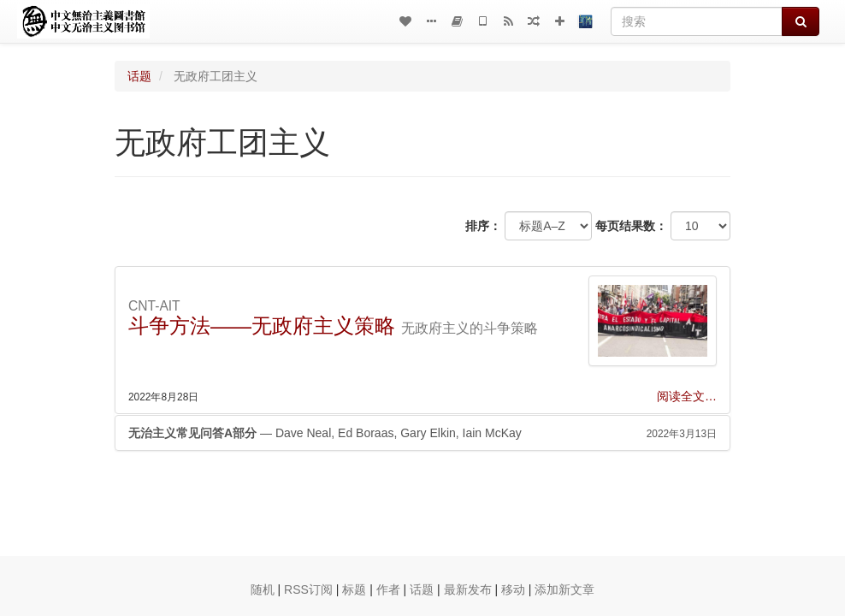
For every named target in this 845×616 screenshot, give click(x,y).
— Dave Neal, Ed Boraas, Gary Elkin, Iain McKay (422, 433)
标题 (354, 589)
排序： (483, 226)
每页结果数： (631, 226)
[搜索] (697, 21)
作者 (388, 589)
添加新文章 (564, 589)
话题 (139, 76)
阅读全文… (687, 396)
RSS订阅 (308, 589)
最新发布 (468, 589)
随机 (263, 589)
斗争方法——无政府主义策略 (262, 326)
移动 (513, 589)
